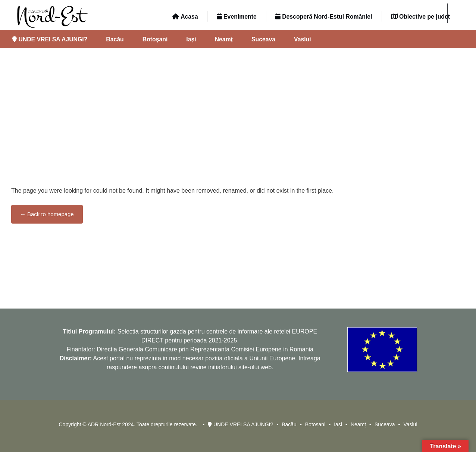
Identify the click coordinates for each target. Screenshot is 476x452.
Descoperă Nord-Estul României (324, 17)
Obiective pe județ (420, 17)
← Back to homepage (47, 214)
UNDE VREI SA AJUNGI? (50, 39)
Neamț (224, 39)
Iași (191, 39)
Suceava (263, 39)
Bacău (115, 39)
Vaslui (303, 39)
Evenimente (237, 17)
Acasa (185, 17)
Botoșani (155, 39)
